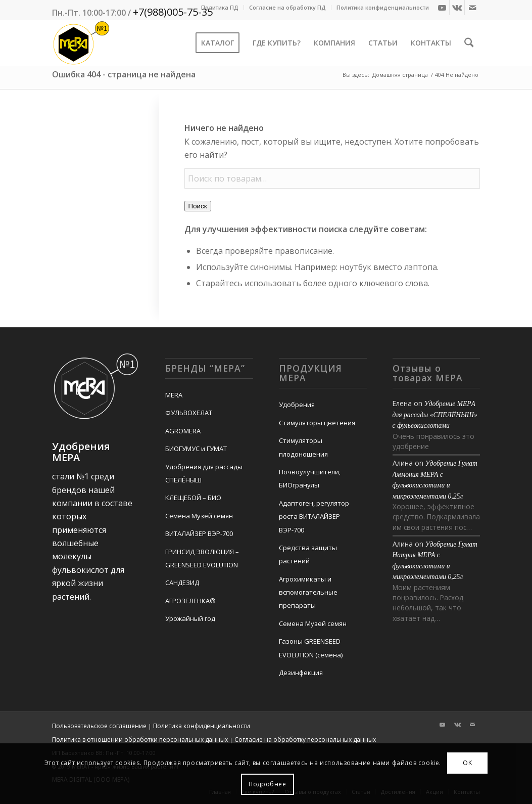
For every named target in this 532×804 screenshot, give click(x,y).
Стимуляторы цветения (317, 423)
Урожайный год (190, 618)
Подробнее (267, 784)
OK (467, 763)
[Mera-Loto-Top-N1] (81, 43)
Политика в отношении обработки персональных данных (140, 740)
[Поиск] (469, 43)
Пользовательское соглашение (99, 726)
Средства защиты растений (308, 554)
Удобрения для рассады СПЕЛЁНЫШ (204, 473)
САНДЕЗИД (182, 583)
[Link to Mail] (472, 8)
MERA (174, 395)
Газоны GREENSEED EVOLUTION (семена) (311, 648)
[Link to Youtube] (442, 8)
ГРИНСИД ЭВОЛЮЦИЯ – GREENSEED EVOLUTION (202, 558)
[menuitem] (220, 8)
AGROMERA (183, 431)
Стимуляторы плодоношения (303, 447)
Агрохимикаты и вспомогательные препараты (308, 592)
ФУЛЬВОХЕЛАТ (189, 413)
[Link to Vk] (457, 8)
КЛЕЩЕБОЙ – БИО (193, 498)
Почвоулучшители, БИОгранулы (310, 478)
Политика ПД (220, 7)
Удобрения (297, 405)
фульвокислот (80, 570)
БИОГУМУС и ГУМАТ (196, 449)
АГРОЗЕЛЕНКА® (190, 601)
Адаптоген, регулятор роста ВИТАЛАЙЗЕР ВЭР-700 (314, 517)
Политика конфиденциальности (383, 7)
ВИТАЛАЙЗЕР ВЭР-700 (199, 533)
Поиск (198, 206)
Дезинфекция (301, 673)
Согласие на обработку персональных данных (305, 740)
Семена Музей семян (199, 516)
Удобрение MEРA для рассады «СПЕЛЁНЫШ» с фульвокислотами (435, 415)
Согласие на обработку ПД (287, 7)
